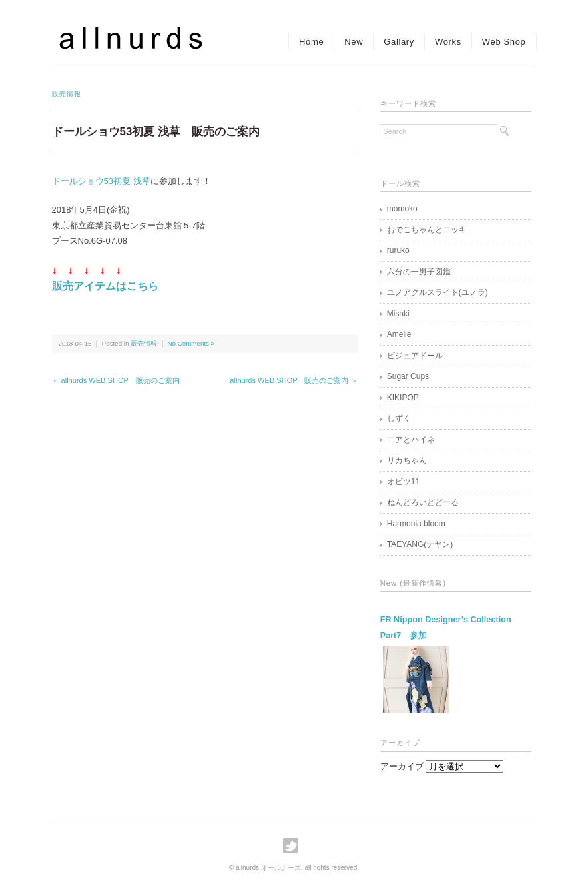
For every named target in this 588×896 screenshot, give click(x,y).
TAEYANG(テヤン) (420, 544)
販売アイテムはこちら (105, 286)
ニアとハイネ (411, 440)
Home (311, 42)
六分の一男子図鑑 (419, 272)
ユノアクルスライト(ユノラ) (438, 292)
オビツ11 (403, 482)
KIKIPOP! (404, 398)
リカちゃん (407, 460)
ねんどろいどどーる (423, 502)
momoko (402, 209)
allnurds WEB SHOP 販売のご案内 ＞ (294, 380)
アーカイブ (402, 766)
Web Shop (504, 42)
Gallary (399, 42)
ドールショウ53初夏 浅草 (101, 181)
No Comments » (191, 343)
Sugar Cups (408, 376)
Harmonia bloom (416, 524)
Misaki (398, 314)
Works (448, 42)
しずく (399, 418)
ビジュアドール (415, 356)
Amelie (399, 334)
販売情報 (67, 94)
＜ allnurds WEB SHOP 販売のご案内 (116, 380)
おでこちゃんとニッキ (427, 230)
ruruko (398, 250)
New (354, 42)
